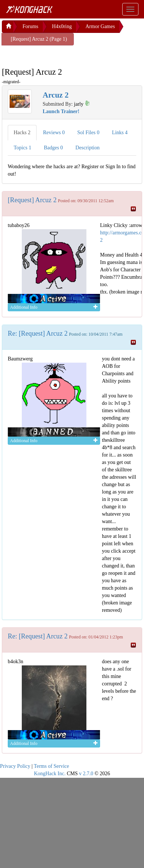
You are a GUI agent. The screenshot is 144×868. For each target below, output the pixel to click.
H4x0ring (62, 26)
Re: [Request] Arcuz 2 (38, 333)
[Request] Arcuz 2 (32, 200)
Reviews (54, 133)
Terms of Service (52, 766)
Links (120, 133)
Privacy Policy (15, 766)
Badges (54, 148)
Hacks (22, 133)
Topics (23, 148)
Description (87, 148)
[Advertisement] (61, 55)
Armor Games (100, 26)
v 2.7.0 (86, 774)
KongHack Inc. (50, 774)
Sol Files (88, 133)
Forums (30, 26)
